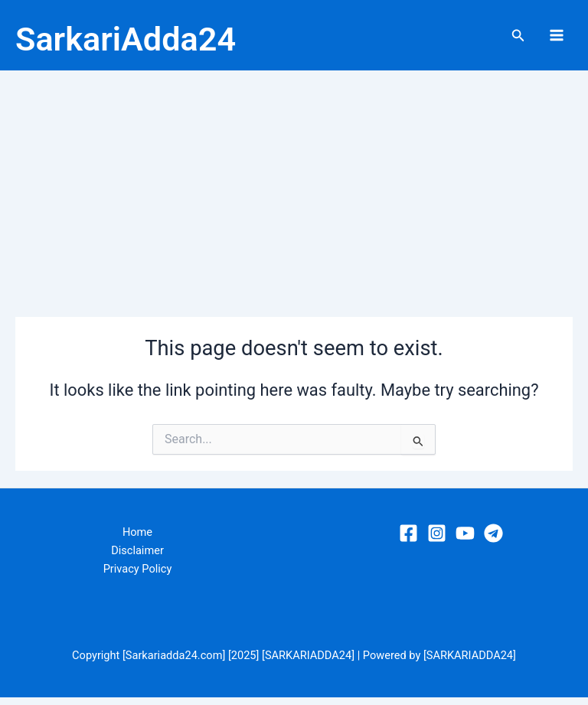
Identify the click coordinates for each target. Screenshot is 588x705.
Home (137, 540)
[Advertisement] (294, 193)
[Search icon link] (518, 39)
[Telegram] (493, 541)
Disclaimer (137, 559)
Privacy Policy (138, 577)
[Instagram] (437, 541)
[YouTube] (465, 541)
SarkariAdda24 (171, 39)
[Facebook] (408, 541)
